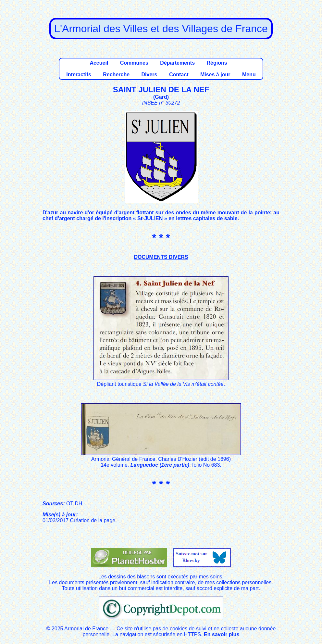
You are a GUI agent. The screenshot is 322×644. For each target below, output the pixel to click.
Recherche (116, 75)
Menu (249, 75)
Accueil (99, 63)
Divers (149, 75)
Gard (161, 97)
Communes (134, 63)
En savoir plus (222, 634)
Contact (179, 75)
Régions (217, 63)
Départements (177, 63)
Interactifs (79, 75)
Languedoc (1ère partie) (160, 465)
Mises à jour (215, 75)
